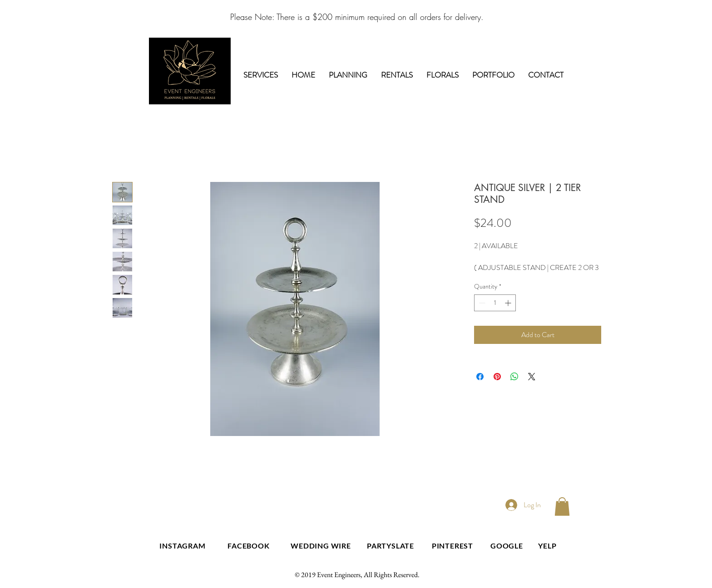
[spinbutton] (495, 303)
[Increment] (509, 303)
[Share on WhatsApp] (514, 377)
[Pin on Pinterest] (497, 377)
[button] (562, 507)
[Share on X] (532, 377)
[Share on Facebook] (480, 377)
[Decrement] (481, 303)
